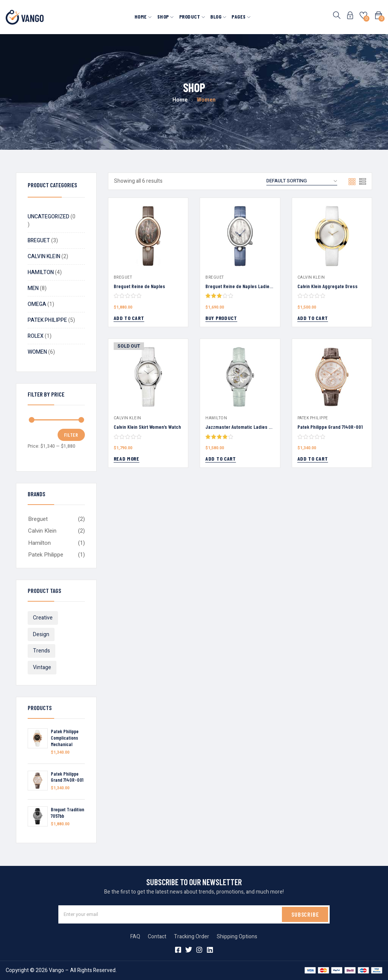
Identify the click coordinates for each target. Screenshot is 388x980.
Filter (71, 435)
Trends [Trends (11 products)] (41, 651)
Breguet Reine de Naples (139, 286)
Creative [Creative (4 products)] (43, 618)
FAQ (135, 937)
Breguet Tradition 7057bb (67, 813)
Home (143, 16)
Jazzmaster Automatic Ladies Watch (243, 427)
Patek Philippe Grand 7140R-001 (67, 777)
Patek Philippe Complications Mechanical (65, 738)
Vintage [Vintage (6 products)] (42, 667)
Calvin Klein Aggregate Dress (328, 286)
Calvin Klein (42, 531)
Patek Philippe (46, 555)
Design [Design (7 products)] (41, 634)
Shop (166, 16)
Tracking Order (192, 937)
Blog (218, 16)
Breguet (38, 519)
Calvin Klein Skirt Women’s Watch (147, 427)
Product (192, 16)
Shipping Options (237, 937)
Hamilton (39, 543)
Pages (241, 16)
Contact (157, 937)
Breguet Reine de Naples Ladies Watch (246, 286)
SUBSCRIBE (305, 914)
